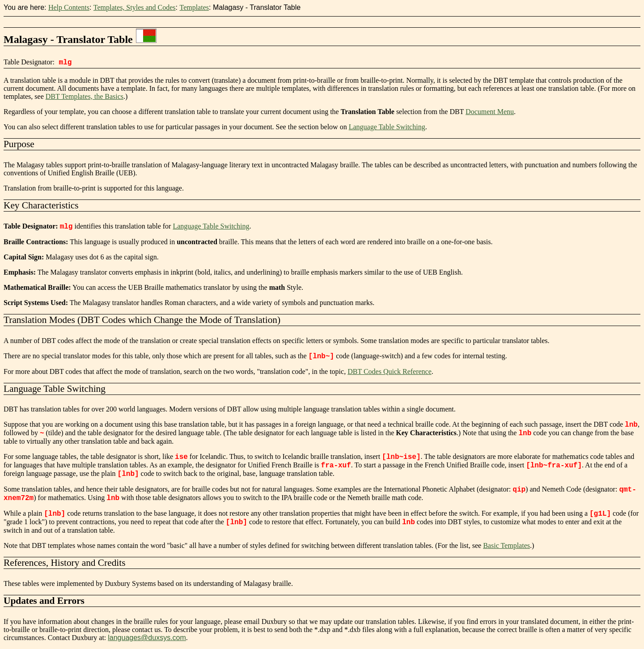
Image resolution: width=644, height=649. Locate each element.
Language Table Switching (387, 127)
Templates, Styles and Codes (135, 7)
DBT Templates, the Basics (85, 96)
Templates (194, 7)
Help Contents (69, 7)
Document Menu (490, 112)
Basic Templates (506, 545)
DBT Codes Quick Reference (390, 371)
